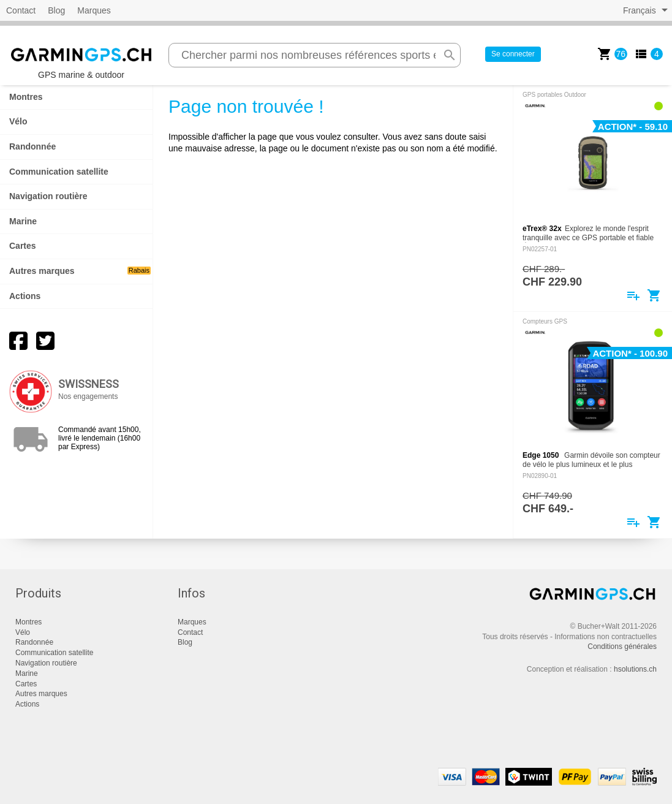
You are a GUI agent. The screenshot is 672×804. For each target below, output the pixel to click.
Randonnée (32, 146)
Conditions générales (622, 647)
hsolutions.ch (635, 669)
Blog (56, 10)
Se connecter (513, 54)
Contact (21, 10)
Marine (23, 221)
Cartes (23, 246)
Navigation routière (48, 196)
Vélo (18, 121)
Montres (26, 97)
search (450, 55)
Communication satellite (59, 172)
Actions (25, 296)
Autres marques (80, 271)
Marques (94, 10)
